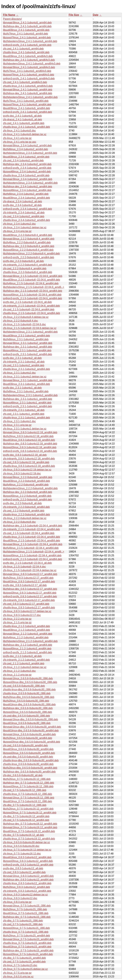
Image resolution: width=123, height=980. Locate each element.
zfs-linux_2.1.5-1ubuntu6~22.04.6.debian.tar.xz (30, 328)
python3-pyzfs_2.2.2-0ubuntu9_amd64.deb (27, 500)
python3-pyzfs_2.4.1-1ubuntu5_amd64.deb (27, 112)
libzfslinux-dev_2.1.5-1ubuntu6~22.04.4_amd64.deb (33, 526)
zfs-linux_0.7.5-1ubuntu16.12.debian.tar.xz (27, 850)
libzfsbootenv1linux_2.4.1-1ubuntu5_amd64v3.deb (32, 64)
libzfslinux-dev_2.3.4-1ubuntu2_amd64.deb (28, 187)
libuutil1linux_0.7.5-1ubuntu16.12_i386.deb (27, 801)
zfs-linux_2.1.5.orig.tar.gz (17, 623)
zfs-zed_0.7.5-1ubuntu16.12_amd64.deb (26, 820)
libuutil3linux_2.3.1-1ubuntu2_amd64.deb (27, 336)
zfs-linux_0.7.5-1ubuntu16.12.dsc (22, 854)
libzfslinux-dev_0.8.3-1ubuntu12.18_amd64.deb (30, 444)
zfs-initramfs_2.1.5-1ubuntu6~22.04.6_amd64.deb (31, 306)
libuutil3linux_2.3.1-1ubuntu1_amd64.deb (27, 384)
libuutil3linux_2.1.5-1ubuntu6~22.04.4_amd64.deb (31, 541)
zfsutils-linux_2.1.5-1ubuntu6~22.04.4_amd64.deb (31, 537)
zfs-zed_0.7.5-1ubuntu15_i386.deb (23, 924)
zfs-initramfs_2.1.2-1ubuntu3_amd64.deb (26, 660)
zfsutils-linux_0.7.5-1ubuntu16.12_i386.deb (27, 794)
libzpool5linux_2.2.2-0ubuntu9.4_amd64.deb (28, 250)
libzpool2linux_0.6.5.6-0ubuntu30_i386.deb (27, 712)
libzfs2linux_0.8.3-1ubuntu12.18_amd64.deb (28, 436)
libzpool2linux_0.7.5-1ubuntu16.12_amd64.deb (30, 813)
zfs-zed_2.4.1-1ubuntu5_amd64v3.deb (25, 82)
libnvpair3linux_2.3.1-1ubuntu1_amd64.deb (28, 380)
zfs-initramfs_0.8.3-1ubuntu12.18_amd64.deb (29, 459)
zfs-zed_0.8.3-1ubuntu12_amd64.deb (24, 872)
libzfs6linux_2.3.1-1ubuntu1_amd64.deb (26, 391)
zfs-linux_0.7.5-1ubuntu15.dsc (20, 965)
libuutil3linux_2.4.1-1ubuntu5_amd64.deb (27, 108)
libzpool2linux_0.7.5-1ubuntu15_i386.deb (26, 928)
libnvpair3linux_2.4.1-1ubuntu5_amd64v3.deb (29, 67)
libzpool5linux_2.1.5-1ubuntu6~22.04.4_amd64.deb (32, 555)
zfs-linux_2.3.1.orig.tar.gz (17, 425)
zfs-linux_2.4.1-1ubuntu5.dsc (19, 131)
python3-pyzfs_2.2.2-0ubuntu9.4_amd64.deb (29, 257)
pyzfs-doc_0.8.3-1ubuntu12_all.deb (23, 868)
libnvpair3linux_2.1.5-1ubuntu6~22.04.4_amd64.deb (33, 544)
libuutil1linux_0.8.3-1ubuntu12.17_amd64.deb (29, 582)
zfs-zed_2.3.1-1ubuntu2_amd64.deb (24, 365)
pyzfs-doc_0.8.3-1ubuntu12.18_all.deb (25, 455)
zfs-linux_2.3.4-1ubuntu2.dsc (19, 224)
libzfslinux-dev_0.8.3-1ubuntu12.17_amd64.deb (30, 589)
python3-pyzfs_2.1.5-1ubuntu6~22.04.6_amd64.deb (33, 298)
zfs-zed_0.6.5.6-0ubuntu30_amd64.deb (25, 745)
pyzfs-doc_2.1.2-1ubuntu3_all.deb (22, 656)
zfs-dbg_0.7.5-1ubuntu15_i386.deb (23, 921)
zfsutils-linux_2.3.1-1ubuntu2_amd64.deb (27, 369)
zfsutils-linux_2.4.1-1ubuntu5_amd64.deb (27, 127)
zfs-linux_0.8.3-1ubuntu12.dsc (20, 898)
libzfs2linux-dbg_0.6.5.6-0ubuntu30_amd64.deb (30, 768)
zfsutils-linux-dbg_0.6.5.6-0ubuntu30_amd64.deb (31, 760)
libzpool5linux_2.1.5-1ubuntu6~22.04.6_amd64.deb (32, 295)
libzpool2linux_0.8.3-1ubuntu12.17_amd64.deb (30, 593)
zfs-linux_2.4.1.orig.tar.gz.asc (20, 142)
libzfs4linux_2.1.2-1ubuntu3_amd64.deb (26, 637)
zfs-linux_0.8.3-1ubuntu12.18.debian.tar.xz (27, 470)
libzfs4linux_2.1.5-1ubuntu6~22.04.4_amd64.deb (31, 548)
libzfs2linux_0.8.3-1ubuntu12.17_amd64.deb (28, 578)
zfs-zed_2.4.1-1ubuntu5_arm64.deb (23, 49)
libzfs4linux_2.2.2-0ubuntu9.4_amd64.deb (27, 242)
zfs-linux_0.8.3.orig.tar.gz (17, 902)
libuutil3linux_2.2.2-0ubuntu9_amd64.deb (27, 481)
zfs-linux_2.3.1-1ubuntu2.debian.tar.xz (25, 377)
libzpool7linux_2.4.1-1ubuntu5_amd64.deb (27, 105)
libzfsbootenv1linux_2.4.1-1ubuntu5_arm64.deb (30, 41)
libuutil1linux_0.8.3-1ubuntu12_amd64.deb (27, 857)
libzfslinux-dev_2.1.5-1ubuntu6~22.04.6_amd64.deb (33, 291)
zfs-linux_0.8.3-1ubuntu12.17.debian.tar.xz (27, 611)
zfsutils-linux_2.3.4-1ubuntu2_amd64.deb (27, 220)
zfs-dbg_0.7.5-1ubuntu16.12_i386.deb (25, 805)
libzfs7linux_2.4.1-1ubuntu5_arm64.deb (25, 34)
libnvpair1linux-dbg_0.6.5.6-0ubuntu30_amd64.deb (32, 727)
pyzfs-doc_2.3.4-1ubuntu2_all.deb (22, 205)
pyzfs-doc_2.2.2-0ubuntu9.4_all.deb (23, 261)
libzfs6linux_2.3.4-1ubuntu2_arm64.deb (25, 149)
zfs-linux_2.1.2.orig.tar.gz (17, 675)
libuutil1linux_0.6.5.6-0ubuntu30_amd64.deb (28, 749)
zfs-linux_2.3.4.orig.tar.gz (17, 231)
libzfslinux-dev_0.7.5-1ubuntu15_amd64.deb (28, 951)
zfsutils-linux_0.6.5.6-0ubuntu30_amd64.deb (28, 764)
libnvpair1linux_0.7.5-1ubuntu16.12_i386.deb (29, 798)
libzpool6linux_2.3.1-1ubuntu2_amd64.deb (27, 350)
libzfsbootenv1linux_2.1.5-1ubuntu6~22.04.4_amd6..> (34, 552)
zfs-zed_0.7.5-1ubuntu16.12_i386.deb (25, 790)
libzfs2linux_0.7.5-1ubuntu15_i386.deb (25, 909)
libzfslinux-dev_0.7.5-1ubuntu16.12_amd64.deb (30, 824)
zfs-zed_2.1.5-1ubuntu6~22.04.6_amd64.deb (29, 309)
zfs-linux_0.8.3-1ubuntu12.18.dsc (22, 474)
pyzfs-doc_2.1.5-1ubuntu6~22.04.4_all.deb (27, 563)
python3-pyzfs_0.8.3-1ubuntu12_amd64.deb (28, 865)
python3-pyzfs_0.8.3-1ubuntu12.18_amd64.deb (30, 451)
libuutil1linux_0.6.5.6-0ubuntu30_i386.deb (27, 723)
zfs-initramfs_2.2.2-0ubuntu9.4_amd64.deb (27, 265)
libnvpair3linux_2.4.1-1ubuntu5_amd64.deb (28, 90)
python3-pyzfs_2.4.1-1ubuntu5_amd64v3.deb (29, 79)
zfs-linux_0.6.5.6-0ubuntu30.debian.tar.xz (27, 842)
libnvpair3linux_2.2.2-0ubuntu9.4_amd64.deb (29, 239)
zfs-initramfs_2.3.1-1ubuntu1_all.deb (24, 410)
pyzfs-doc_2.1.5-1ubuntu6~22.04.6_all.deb (27, 302)
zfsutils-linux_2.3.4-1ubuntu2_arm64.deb (26, 175)
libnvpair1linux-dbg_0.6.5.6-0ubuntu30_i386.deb (31, 719)
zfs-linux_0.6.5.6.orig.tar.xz (18, 977)
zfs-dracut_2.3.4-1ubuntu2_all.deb (23, 201)
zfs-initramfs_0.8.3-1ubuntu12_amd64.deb (27, 891)
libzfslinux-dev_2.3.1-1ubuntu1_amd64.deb (28, 399)
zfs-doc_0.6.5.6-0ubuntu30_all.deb (23, 775)
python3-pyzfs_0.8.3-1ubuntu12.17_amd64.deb (30, 596)
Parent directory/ (12, 19)
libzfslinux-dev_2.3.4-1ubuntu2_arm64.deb (27, 164)
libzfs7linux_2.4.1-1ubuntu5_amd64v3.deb (27, 71)
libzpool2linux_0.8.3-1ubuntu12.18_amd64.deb (30, 447)
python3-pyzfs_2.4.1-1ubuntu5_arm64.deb (27, 45)
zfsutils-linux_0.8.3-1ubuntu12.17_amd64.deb (29, 608)
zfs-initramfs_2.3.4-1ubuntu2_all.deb (24, 213)
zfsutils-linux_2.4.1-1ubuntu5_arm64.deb (26, 52)
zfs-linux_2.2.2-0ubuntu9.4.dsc (20, 321)
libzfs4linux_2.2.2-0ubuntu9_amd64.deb (26, 485)
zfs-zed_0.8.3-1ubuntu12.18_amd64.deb (26, 462)
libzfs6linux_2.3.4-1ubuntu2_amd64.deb (26, 194)
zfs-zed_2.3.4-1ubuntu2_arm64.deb (23, 160)
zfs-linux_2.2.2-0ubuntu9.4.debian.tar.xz (26, 317)
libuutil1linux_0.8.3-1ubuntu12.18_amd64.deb (29, 440)
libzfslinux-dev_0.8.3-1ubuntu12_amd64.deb (28, 880)
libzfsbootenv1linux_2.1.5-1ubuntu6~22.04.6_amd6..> (34, 287)
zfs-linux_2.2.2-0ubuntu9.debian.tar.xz (25, 518)
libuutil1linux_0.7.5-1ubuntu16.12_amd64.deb (29, 831)
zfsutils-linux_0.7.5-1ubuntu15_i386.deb (26, 932)
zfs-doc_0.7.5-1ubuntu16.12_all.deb (23, 835)
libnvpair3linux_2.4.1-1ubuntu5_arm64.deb (27, 23)
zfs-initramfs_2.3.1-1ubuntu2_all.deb (24, 362)
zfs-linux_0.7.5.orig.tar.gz (17, 973)
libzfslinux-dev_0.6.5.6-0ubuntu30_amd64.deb (29, 772)
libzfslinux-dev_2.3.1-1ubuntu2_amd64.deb (28, 347)
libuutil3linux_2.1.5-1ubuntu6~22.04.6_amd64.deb (31, 280)
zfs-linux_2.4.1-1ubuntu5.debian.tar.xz (25, 134)
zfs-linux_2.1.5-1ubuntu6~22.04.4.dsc (24, 567)
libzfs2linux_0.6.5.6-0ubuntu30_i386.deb (26, 701)
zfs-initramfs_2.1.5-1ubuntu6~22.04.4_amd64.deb (31, 529)
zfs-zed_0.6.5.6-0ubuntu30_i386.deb (24, 686)
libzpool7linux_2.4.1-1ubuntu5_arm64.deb (27, 38)
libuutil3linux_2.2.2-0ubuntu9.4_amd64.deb (28, 235)
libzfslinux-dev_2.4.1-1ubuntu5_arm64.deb (27, 26)
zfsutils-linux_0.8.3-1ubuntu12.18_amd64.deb (29, 466)
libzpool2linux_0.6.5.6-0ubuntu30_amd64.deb (29, 753)
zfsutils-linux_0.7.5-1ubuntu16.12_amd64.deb (29, 839)
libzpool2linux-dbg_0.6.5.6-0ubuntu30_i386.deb (30, 682)
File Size (74, 15)
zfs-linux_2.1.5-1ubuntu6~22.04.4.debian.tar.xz (30, 570)
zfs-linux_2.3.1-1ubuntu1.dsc (19, 421)
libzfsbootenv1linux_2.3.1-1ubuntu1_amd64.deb (30, 395)
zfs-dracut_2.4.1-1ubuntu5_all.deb (23, 119)
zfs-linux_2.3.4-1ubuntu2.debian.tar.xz (25, 227)
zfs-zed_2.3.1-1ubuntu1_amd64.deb (24, 414)
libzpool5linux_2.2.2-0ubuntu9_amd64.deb (27, 496)
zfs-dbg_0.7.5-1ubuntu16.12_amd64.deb (26, 816)
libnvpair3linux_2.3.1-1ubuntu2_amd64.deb (28, 343)
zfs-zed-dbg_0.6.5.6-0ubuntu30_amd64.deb (28, 757)
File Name (9, 15)
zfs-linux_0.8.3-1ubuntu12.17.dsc (22, 615)
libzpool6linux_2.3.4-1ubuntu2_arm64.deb (27, 172)
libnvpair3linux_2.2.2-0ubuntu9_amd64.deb (28, 477)
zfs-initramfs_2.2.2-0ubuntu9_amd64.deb (26, 507)
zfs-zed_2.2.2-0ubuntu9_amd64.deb (24, 511)
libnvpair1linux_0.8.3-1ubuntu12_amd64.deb (28, 876)
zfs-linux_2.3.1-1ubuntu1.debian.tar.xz (25, 429)
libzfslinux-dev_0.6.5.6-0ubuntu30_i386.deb (28, 708)
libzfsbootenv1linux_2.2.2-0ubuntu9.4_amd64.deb (31, 254)
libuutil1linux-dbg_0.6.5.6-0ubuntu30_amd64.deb (31, 731)
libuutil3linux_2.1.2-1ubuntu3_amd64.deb (27, 630)
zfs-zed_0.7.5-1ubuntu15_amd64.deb (24, 962)
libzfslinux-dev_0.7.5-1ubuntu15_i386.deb (27, 917)
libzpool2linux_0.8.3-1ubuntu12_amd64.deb (28, 861)
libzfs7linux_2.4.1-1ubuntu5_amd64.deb (26, 101)
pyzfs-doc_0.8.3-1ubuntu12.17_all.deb (25, 585)
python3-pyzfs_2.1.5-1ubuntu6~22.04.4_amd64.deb (33, 559)
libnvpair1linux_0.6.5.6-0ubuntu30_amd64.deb (29, 734)
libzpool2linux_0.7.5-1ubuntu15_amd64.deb (28, 954)
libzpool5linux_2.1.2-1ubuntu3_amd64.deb (27, 649)
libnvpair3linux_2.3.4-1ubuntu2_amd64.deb (28, 179)
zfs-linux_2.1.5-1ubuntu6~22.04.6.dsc (24, 324)
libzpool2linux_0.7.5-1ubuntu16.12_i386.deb (28, 786)
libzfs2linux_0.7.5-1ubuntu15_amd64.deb (27, 936)
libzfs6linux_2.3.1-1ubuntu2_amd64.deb (26, 339)
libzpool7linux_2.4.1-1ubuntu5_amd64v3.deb (29, 75)
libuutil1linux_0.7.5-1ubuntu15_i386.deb (26, 913)
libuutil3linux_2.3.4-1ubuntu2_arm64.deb (26, 157)
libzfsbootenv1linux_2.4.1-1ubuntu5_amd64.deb (30, 97)
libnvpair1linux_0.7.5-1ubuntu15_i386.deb (27, 906)
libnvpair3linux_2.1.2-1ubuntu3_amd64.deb (28, 634)
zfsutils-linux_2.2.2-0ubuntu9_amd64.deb (27, 515)
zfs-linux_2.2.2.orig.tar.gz (17, 619)
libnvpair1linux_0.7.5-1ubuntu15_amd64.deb (28, 939)
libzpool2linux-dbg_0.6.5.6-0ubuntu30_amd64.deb (32, 742)
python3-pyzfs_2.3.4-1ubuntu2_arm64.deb (27, 168)
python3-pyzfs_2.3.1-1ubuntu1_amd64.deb (27, 406)
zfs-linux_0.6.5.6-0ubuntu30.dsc (21, 846)
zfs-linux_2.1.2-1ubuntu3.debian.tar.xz (25, 667)
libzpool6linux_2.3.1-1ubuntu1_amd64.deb (27, 403)
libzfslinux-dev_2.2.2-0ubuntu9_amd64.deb (28, 492)
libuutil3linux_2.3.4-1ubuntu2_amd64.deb (27, 198)
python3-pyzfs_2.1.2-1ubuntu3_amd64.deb (27, 652)
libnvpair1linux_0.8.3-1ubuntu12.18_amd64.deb (30, 432)
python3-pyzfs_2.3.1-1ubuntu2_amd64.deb (27, 354)
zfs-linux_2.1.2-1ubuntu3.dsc (19, 671)
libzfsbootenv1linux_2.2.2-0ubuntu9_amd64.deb (30, 488)
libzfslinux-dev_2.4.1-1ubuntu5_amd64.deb (28, 93)
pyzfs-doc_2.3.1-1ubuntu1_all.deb (22, 388)
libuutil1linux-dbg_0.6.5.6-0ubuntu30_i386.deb (29, 704)
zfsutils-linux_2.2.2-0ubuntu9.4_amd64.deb (28, 272)
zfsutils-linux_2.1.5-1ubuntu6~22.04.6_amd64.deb (31, 313)
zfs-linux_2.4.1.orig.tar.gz (17, 138)
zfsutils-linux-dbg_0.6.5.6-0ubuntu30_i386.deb (29, 690)
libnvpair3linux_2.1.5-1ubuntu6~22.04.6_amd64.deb (33, 276)
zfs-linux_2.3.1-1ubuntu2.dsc (19, 373)
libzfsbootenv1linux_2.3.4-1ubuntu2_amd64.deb (30, 183)
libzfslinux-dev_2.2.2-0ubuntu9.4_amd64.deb (29, 246)
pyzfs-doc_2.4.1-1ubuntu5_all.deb (22, 116)
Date (96, 15)
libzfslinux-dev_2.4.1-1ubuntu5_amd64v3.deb (29, 60)
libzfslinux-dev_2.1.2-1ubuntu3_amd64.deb (28, 645)
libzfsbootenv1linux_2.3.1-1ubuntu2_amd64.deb (30, 332)
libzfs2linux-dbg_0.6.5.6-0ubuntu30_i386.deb (29, 697)
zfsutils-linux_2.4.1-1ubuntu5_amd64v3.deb (28, 86)
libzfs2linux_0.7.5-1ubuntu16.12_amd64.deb (28, 809)
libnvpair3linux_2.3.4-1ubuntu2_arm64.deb (27, 146)
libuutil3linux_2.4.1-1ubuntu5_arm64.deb (26, 30)
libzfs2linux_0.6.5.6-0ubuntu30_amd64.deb (28, 738)
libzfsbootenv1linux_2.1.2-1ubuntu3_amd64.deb (30, 641)
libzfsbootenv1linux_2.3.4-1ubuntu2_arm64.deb (30, 153)
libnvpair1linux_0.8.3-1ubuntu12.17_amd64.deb (30, 574)
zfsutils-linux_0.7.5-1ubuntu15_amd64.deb (27, 943)
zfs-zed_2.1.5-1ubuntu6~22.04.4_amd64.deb (29, 533)
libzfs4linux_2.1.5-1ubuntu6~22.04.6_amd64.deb (31, 283)
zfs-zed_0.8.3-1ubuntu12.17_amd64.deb (26, 604)
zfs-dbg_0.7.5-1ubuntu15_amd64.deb (24, 958)
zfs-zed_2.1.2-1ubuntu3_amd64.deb (24, 663)
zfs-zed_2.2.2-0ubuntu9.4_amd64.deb (25, 268)
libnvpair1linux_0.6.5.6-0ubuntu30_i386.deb (28, 678)
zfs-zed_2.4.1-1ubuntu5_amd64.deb (24, 123)
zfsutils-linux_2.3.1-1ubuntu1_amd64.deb (27, 418)
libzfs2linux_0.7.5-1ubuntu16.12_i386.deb (27, 779)
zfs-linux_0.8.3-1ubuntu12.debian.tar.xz (25, 895)
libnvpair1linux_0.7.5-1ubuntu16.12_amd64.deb (30, 827)
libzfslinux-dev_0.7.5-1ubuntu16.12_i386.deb (29, 783)
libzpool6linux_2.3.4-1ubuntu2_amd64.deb (27, 190)
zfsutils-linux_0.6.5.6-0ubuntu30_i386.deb (27, 693)
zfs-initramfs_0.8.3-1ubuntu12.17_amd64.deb (29, 600)
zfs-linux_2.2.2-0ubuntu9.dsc (19, 522)
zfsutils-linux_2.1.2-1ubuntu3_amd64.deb (27, 626)
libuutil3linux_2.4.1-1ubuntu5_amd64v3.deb (28, 56)
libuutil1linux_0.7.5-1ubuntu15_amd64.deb (27, 947)
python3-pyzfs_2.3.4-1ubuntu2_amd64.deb (27, 209)
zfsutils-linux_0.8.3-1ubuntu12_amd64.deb (27, 883)
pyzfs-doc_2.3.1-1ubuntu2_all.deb (22, 358)
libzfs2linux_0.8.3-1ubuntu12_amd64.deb (27, 887)
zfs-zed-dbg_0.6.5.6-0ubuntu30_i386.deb (27, 716)
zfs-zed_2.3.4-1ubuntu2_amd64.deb (24, 216)
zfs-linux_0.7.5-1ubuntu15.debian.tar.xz (25, 969)
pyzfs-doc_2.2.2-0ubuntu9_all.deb (22, 503)
